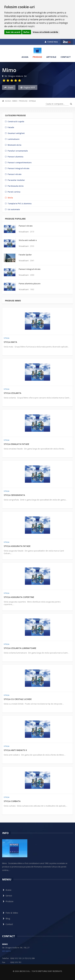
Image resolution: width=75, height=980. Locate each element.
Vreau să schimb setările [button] (45, 32)
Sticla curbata (12, 801)
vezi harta (6, 951)
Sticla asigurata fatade (17, 546)
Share (9, 87)
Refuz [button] (26, 32)
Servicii (7, 896)
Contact (66, 57)
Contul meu (51, 42)
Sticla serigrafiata (14, 495)
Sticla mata (10, 342)
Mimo (15, 101)
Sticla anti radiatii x (15, 750)
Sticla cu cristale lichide (18, 699)
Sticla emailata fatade (16, 444)
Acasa (25, 57)
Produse (37, 57)
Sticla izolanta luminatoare (20, 648)
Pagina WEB (28, 87)
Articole (51, 57)
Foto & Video (10, 913)
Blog (6, 918)
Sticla (32, 101)
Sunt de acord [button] (13, 32)
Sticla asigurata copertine (19, 597)
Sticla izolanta (12, 393)
